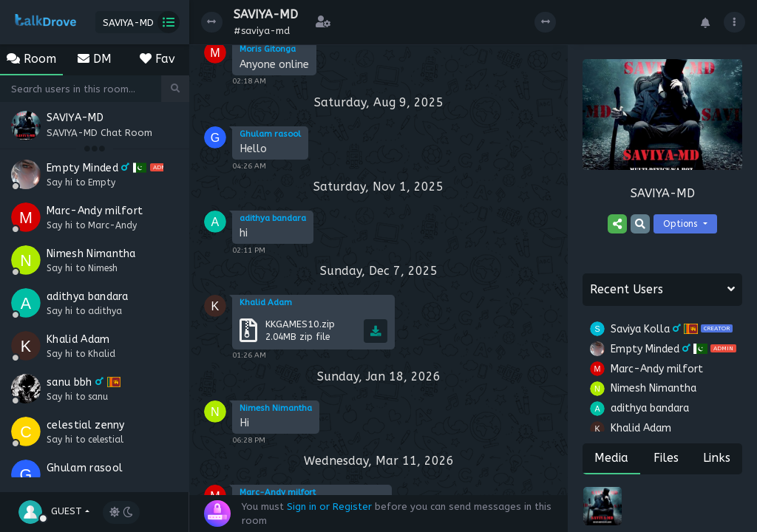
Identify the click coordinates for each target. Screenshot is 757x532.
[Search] (81, 89)
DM (95, 59)
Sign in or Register (329, 507)
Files (666, 458)
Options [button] (682, 224)
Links (717, 458)
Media (611, 458)
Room (31, 59)
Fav (157, 59)
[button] (54, 510)
